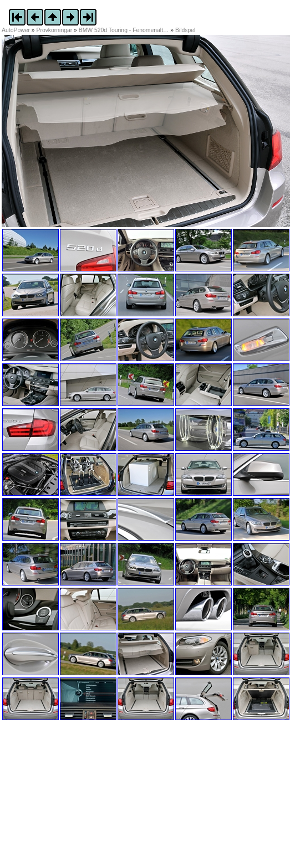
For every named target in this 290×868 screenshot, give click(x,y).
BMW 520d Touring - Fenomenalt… (124, 30)
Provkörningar (55, 30)
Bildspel (185, 30)
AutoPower (16, 30)
